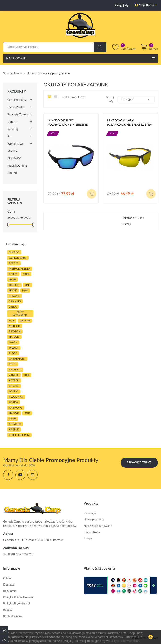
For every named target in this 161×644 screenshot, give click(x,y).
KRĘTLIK (14, 430)
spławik (14, 296)
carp (26, 274)
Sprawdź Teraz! (139, 463)
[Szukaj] (55, 47)
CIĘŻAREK (15, 424)
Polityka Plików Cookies (18, 597)
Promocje (90, 513)
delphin (14, 285)
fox (12, 321)
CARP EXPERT (17, 359)
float (13, 353)
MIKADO (14, 252)
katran (14, 381)
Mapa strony (92, 532)
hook (13, 290)
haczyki (14, 337)
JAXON (13, 342)
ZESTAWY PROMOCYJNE (17, 162)
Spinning (13, 129)
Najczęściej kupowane (98, 526)
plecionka (16, 397)
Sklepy (88, 538)
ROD (27, 413)
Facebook (8, 475)
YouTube (20, 475)
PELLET (13, 274)
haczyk (14, 413)
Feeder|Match (16, 107)
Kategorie (16, 58)
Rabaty (8, 610)
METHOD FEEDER (20, 269)
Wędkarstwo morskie (16, 148)
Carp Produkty (17, 100)
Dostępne (136, 99)
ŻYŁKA (13, 307)
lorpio (14, 391)
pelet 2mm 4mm (19, 435)
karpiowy (16, 408)
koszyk (14, 386)
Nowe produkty (94, 520)
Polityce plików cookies (124, 641)
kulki (13, 364)
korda (13, 402)
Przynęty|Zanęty (18, 115)
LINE (28, 285)
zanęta (14, 375)
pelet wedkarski (20, 314)
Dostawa (9, 585)
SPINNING (15, 301)
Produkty (17, 92)
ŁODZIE (12, 173)
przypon (15, 332)
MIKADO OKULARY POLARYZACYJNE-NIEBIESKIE (68, 123)
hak (27, 375)
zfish (12, 419)
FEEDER (14, 263)
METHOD (15, 326)
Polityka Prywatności (16, 604)
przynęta (15, 370)
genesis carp (18, 258)
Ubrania (12, 122)
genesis (25, 321)
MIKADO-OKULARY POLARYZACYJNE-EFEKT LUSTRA (129, 123)
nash (12, 280)
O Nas (7, 578)
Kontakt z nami (13, 616)
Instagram (32, 475)
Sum (10, 137)
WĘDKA (14, 348)
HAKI (25, 290)
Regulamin (10, 591)
